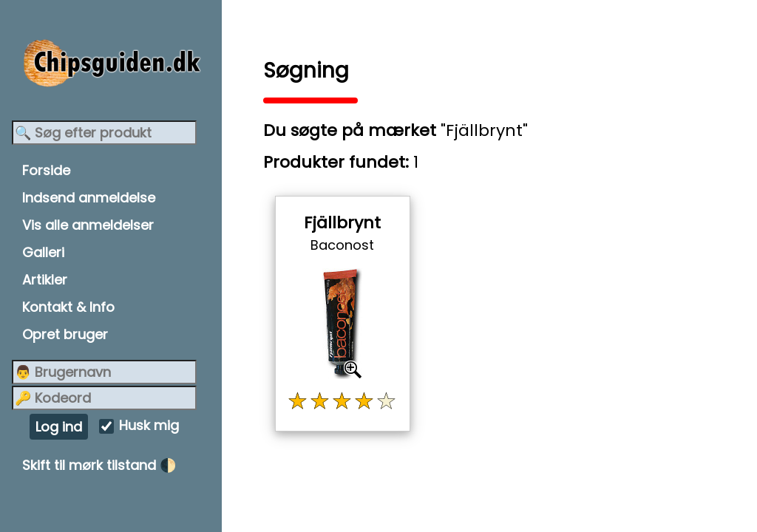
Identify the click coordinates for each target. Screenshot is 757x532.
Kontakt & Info (68, 307)
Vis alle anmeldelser (88, 225)
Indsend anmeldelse (89, 198)
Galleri (43, 252)
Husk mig (149, 426)
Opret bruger (65, 334)
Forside (46, 170)
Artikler (45, 280)
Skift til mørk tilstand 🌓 (99, 465)
